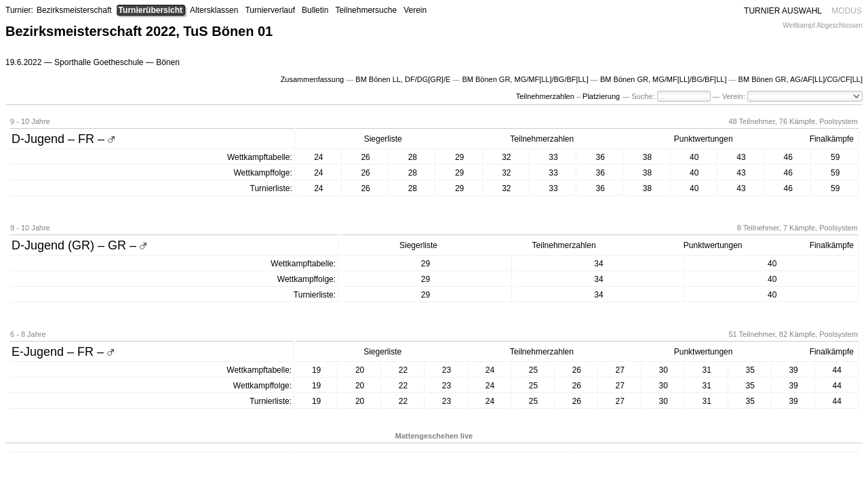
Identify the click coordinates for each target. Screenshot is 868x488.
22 (403, 370)
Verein (415, 10)
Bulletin (315, 10)
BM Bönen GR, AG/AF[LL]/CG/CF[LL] (801, 79)
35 (750, 370)
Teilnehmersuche (366, 10)
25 (533, 370)
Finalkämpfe (832, 139)
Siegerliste (383, 139)
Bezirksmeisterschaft (74, 10)
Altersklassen (214, 10)
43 (741, 157)
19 (316, 370)
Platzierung (601, 96)
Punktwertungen (704, 139)
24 (318, 157)
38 (647, 157)
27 (620, 370)
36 (600, 157)
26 (365, 157)
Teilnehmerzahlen (545, 96)
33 (553, 157)
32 (506, 157)
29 (459, 157)
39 (793, 370)
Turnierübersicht (151, 10)
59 (835, 157)
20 (360, 370)
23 (447, 370)
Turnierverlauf (270, 10)
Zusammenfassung (313, 79)
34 (598, 264)
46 (788, 157)
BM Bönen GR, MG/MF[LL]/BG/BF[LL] (525, 79)
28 (413, 157)
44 (837, 370)
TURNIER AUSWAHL (783, 11)
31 (707, 370)
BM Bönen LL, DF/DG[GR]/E (403, 79)
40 (694, 157)
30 (664, 370)
